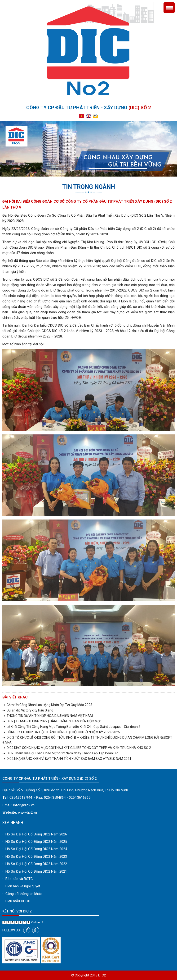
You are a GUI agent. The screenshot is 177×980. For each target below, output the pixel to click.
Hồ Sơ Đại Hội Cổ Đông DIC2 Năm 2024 (35, 849)
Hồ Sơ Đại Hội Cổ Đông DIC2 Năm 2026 (35, 834)
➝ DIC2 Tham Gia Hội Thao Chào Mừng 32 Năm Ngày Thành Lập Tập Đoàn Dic (60, 753)
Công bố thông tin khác (22, 894)
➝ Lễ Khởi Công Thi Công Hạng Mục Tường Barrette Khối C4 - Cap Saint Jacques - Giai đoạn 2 (71, 727)
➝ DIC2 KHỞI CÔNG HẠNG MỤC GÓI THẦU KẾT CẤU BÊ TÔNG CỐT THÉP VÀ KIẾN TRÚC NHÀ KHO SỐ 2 (77, 748)
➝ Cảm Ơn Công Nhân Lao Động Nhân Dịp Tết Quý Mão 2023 (47, 705)
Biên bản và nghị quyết (21, 886)
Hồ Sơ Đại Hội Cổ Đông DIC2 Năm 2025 (35, 842)
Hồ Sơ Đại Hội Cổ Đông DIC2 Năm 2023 (35, 857)
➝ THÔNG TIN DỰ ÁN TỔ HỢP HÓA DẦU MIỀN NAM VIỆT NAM (48, 716)
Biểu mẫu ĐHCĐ (16, 901)
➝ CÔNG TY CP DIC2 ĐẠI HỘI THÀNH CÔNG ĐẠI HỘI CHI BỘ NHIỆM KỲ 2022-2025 (61, 732)
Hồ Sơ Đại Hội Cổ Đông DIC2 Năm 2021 (35, 871)
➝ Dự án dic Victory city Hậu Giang (28, 710)
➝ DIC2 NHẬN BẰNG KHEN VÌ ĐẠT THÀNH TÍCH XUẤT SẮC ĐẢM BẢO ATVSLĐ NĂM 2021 (67, 759)
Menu (169, 8)
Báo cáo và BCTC (18, 879)
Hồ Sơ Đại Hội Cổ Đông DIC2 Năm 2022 (35, 864)
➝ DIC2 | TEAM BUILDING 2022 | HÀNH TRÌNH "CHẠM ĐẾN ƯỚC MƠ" (52, 721)
